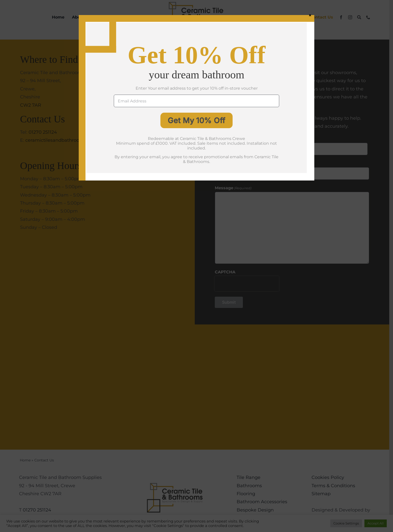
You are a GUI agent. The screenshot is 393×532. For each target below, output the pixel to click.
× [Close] (310, 15)
